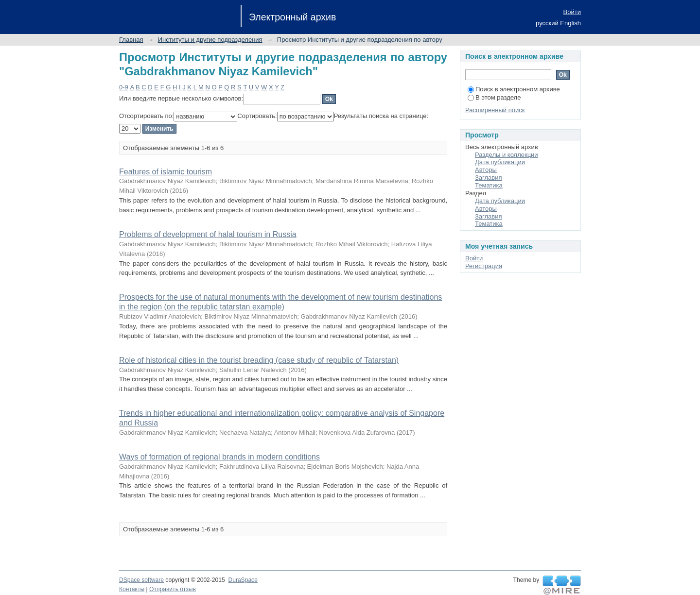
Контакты (132, 589)
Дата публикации (500, 162)
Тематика (489, 185)
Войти (572, 12)
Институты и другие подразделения (210, 40)
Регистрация (484, 266)
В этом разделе (494, 97)
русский (547, 23)
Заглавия (489, 178)
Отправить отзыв (173, 589)
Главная (131, 40)
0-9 (124, 87)
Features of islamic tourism (166, 172)
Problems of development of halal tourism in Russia (208, 234)
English (570, 23)
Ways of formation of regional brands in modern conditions (219, 457)
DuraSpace (243, 580)
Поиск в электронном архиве (514, 89)
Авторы (486, 170)
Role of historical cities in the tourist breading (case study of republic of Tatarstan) (259, 360)
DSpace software (141, 580)
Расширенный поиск (495, 110)
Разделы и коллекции (507, 155)
